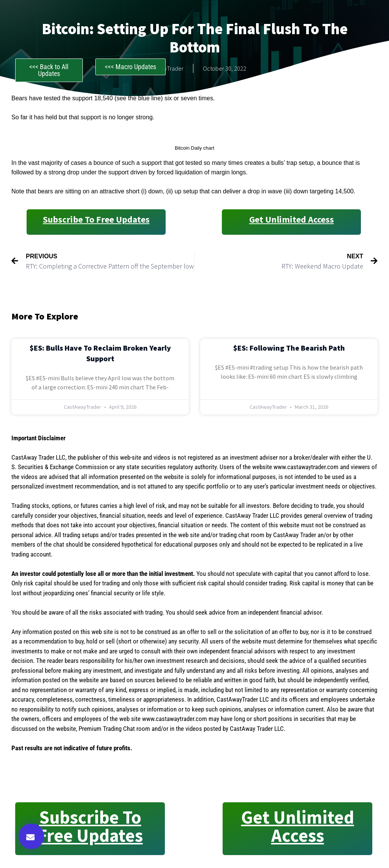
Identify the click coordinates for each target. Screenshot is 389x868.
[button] (31, 836)
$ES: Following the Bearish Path (289, 348)
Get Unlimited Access (292, 219)
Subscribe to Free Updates (96, 219)
